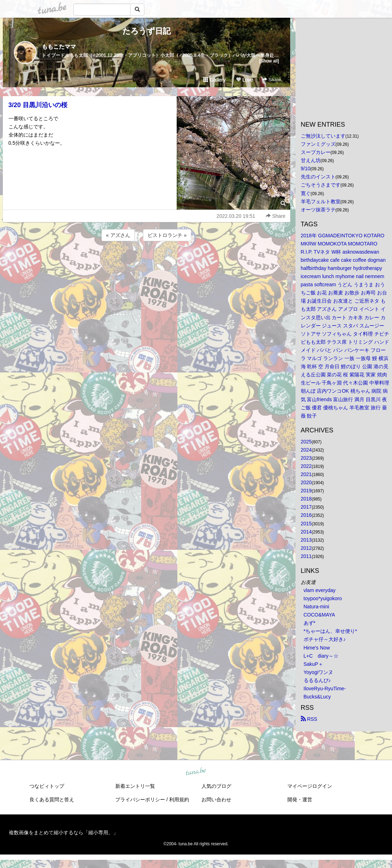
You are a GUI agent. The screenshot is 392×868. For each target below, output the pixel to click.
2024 (306, 450)
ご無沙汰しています (323, 136)
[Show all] (269, 61)
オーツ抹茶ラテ (318, 210)
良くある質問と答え (52, 800)
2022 (306, 466)
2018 (306, 499)
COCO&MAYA (319, 615)
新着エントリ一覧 (135, 786)
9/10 (306, 168)
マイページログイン (310, 786)
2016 (306, 515)
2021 (306, 474)
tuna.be (196, 772)
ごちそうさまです (321, 185)
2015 (306, 524)
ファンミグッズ (318, 144)
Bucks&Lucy (317, 697)
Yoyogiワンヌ (319, 672)
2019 (306, 491)
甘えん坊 (311, 160)
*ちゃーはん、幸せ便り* (330, 631)
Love (244, 80)
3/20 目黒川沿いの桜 (38, 105)
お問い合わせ (216, 800)
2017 (306, 507)
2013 (306, 540)
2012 (306, 548)
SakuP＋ (313, 664)
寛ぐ (306, 193)
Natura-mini (316, 607)
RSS (309, 719)
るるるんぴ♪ (317, 680)
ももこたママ (59, 47)
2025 (306, 442)
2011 (306, 556)
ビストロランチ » (167, 235)
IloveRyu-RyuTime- (325, 689)
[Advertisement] (147, 262)
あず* (310, 623)
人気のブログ (216, 786)
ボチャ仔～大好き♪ (325, 639)
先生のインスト (318, 177)
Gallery (214, 80)
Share (272, 80)
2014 (306, 532)
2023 (306, 458)
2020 (306, 482)
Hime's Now (317, 648)
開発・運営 (300, 800)
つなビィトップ (47, 786)
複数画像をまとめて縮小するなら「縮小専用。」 (64, 833)
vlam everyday (320, 590)
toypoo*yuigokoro (323, 598)
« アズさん (118, 235)
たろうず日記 (147, 31)
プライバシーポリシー (140, 800)
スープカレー (316, 152)
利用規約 (179, 800)
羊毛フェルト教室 (321, 201)
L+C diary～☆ (321, 656)
